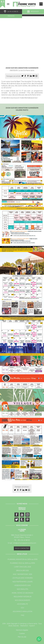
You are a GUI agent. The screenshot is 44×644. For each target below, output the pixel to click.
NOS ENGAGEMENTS (22, 600)
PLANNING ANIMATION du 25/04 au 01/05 (22, 559)
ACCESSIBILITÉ (23, 604)
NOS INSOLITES (23, 589)
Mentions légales (22, 630)
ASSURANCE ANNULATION (22, 611)
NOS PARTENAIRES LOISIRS (22, 582)
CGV (22, 608)
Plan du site (22, 637)
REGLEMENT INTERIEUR (22, 597)
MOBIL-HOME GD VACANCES (22, 593)
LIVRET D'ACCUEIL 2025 (22, 567)
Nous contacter (22, 548)
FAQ (22, 615)
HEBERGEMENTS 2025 (22, 585)
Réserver (33, 12)
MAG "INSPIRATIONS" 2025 (23, 574)
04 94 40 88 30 (11, 12)
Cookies (22, 633)
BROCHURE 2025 (22, 571)
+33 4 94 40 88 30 (23, 540)
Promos (11, 16)
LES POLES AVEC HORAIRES (22, 578)
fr (41, 4)
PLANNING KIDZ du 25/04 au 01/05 (22, 563)
